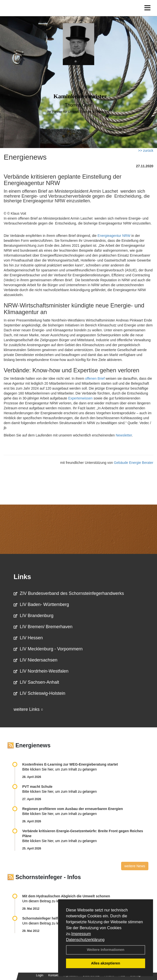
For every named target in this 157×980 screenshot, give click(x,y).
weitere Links (28, 709)
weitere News (135, 866)
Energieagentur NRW (114, 236)
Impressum (81, 934)
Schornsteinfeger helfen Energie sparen (55, 918)
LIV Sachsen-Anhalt (36, 682)
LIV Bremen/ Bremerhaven (43, 627)
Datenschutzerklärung (85, 940)
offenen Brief (95, 378)
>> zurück (146, 151)
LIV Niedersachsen (35, 660)
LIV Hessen (28, 638)
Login (40, 975)
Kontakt (53, 975)
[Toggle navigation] (147, 8)
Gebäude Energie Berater (134, 463)
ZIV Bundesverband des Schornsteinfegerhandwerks (69, 593)
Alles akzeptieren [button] (106, 963)
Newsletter (124, 435)
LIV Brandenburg (34, 616)
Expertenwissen (80, 398)
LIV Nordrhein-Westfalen (41, 671)
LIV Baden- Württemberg (41, 604)
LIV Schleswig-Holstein (39, 693)
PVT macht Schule (37, 787)
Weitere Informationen (106, 950)
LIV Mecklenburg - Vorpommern (48, 649)
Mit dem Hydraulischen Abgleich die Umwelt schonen (66, 896)
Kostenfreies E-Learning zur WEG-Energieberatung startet (70, 764)
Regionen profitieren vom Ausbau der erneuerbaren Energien (73, 809)
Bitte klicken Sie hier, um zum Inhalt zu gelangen (59, 769)
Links (22, 577)
